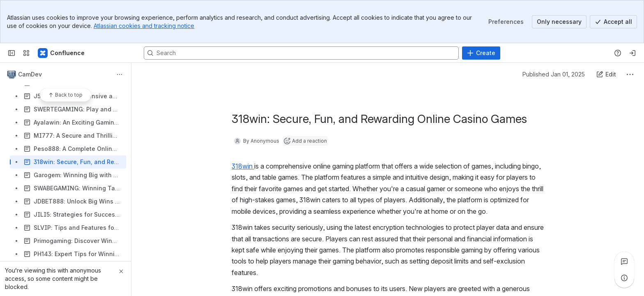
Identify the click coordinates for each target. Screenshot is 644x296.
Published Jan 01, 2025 (554, 74)
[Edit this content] (606, 74)
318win (243, 166)
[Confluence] (62, 53)
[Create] (481, 53)
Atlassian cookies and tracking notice (144, 26)
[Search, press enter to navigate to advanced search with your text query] (301, 53)
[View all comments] (624, 261)
